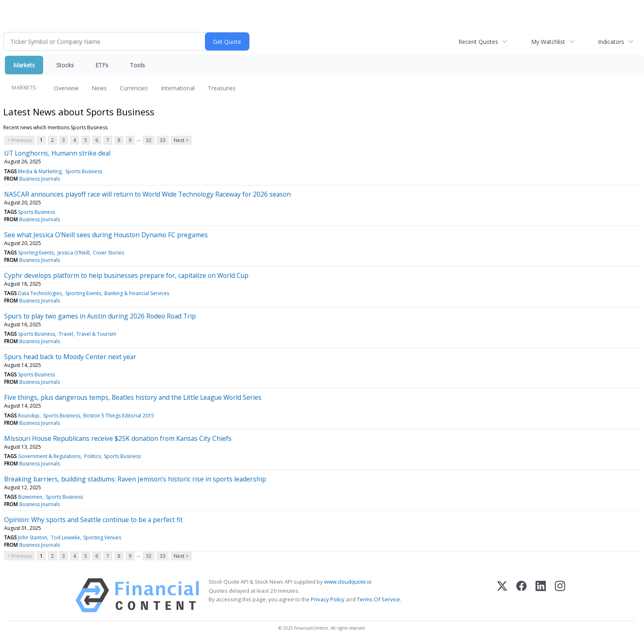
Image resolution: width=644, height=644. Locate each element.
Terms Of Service (378, 599)
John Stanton (33, 537)
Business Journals (40, 179)
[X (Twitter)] (502, 595)
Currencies (134, 88)
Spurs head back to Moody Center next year (70, 357)
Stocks (65, 65)
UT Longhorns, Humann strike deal (57, 153)
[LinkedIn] (541, 595)
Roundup (29, 416)
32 (149, 140)
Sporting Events (36, 253)
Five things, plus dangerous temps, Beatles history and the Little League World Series (133, 397)
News (99, 88)
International (178, 88)
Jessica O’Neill (74, 253)
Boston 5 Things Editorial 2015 (119, 416)
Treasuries (222, 88)
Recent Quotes (478, 42)
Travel (66, 334)
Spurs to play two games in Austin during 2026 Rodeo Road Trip (100, 316)
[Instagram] (560, 595)
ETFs (102, 65)
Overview (66, 88)
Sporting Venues (102, 537)
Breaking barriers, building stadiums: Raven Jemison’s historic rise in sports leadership (135, 479)
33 (163, 140)
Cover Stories (108, 253)
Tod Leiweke (66, 537)
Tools (137, 65)
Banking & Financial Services (137, 293)
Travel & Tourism (96, 334)
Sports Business (84, 171)
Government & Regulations (49, 456)
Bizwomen (30, 497)
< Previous (20, 140)
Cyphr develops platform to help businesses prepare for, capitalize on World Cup (126, 275)
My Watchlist (548, 42)
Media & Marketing (40, 171)
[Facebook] (521, 595)
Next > (181, 140)
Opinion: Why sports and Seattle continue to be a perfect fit (93, 520)
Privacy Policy (328, 599)
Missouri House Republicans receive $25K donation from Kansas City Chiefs (118, 438)
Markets (24, 65)
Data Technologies (40, 293)
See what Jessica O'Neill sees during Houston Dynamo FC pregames (106, 235)
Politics (92, 456)
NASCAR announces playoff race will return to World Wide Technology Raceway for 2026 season (147, 194)
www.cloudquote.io (348, 582)
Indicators (611, 42)
